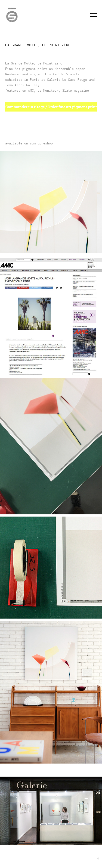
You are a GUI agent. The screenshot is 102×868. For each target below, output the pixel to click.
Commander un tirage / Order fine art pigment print (51, 107)
